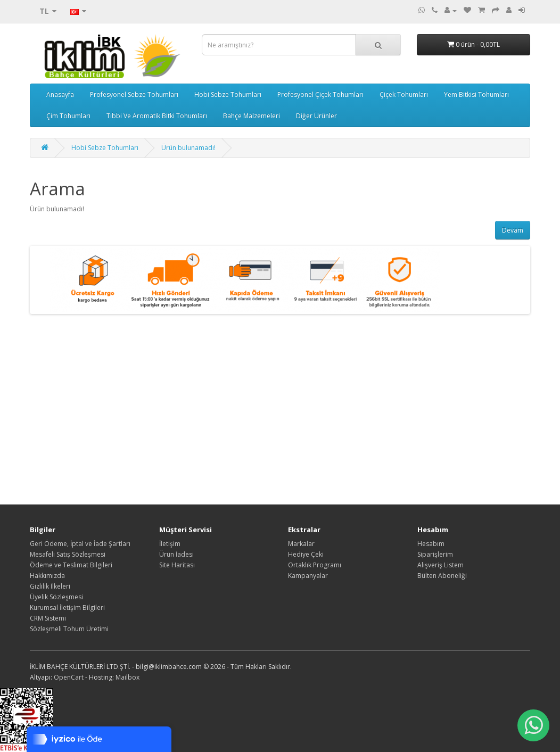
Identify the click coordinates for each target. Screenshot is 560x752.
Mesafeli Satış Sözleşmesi (68, 554)
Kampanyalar (308, 576)
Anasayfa (60, 94)
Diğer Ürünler (316, 116)
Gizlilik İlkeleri (50, 586)
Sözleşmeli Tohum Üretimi (69, 629)
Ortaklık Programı (315, 565)
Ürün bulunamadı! (188, 148)
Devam (513, 230)
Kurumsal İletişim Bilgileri (67, 608)
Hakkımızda (47, 576)
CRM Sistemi (48, 618)
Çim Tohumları (68, 116)
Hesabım (431, 544)
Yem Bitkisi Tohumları (476, 94)
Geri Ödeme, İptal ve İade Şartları (80, 544)
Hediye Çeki (306, 554)
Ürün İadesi (176, 554)
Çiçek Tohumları (404, 94)
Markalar (301, 544)
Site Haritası (177, 565)
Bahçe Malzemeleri (252, 116)
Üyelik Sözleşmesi (56, 597)
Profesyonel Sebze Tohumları (134, 94)
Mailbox (127, 677)
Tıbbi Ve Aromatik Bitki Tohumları (157, 116)
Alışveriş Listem (440, 565)
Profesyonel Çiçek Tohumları (320, 94)
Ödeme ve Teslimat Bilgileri (71, 565)
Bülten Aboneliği (442, 576)
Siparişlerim (435, 554)
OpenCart (69, 677)
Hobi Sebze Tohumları (228, 94)
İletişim (170, 544)
